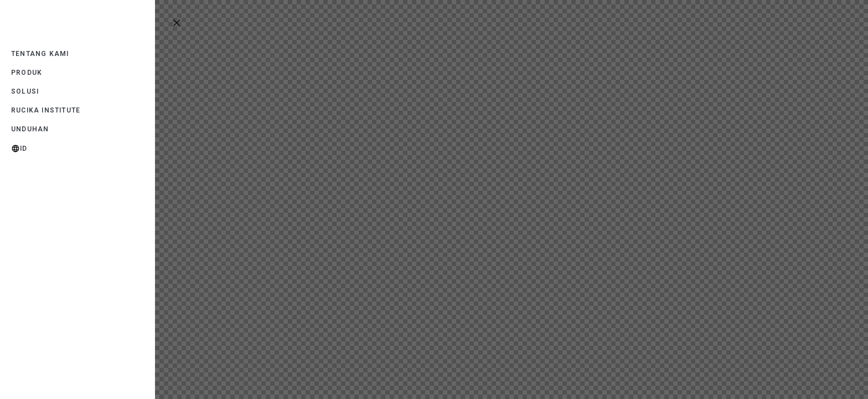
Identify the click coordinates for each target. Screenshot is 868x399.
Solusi (25, 91)
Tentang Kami (40, 54)
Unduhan (30, 129)
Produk (27, 73)
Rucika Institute (46, 110)
